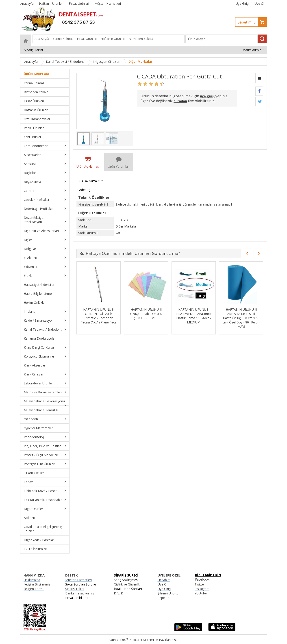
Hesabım (164, 580)
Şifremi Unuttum (170, 593)
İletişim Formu (34, 589)
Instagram (202, 589)
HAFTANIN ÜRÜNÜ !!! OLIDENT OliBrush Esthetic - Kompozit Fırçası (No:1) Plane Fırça (99, 316)
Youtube (201, 593)
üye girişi (207, 96)
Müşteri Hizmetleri (78, 580)
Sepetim (248, 22)
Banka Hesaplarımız (80, 593)
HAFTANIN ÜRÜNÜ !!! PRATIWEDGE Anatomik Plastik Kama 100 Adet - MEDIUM (194, 316)
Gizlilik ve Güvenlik (127, 584)
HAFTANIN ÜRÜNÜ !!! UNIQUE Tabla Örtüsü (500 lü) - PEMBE (146, 314)
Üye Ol (259, 3)
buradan (180, 101)
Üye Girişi (242, 3)
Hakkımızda (32, 580)
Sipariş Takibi (75, 589)
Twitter (200, 584)
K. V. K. (119, 593)
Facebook (202, 579)
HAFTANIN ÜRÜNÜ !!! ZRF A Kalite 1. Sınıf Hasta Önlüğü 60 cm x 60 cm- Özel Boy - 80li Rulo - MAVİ (241, 318)
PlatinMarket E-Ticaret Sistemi (131, 640)
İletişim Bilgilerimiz (37, 584)
